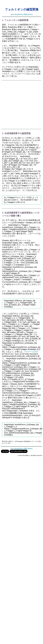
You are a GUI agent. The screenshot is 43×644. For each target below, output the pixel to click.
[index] (30, 14)
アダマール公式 (31, 352)
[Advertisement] (21, 105)
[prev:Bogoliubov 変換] (19, 14)
